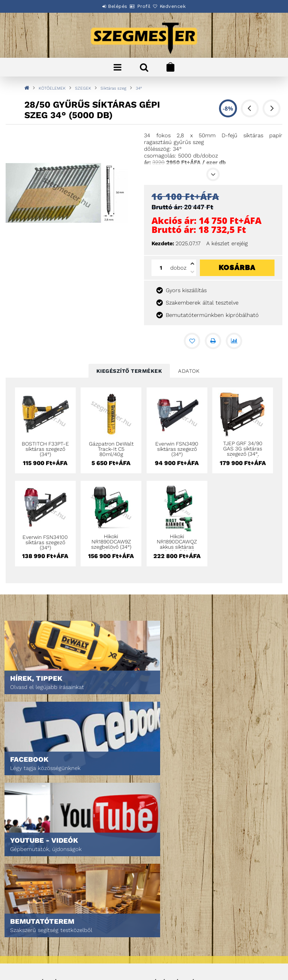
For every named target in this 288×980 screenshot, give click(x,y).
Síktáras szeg (113, 88)
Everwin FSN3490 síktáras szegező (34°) (177, 449)
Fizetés (24, 937)
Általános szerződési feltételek (55, 916)
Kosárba (237, 267)
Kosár (157, 868)
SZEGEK (83, 88)
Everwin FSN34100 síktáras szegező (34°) (45, 542)
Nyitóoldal (28, 836)
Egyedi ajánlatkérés (40, 857)
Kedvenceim (163, 878)
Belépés (109, 6)
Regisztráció (165, 847)
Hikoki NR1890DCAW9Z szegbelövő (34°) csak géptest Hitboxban (111, 547)
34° (139, 88)
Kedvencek (181, 6)
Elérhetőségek (34, 958)
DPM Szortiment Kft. (173, 954)
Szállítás (26, 948)
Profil (144, 6)
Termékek (26, 847)
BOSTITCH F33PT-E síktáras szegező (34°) (45, 449)
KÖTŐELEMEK (52, 88)
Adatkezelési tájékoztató (46, 927)
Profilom (160, 857)
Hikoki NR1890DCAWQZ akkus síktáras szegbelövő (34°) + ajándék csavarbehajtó (177, 549)
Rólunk (24, 868)
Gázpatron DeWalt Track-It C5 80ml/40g (111, 449)
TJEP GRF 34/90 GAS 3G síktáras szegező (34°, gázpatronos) (243, 451)
